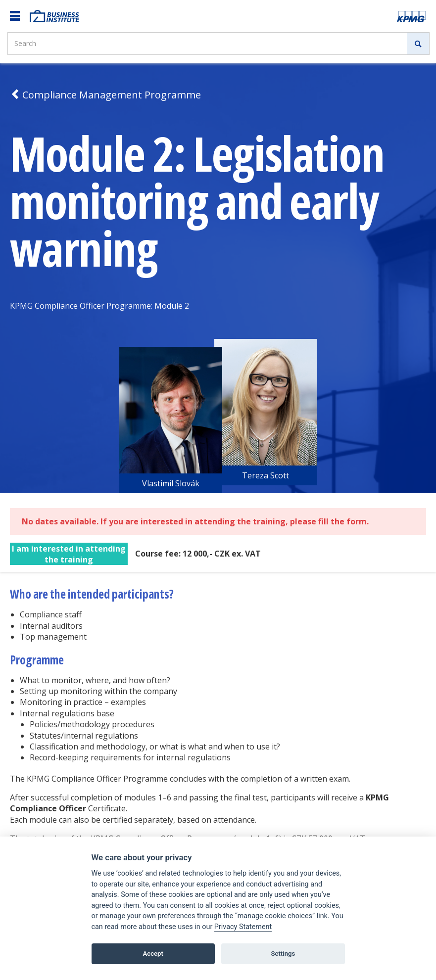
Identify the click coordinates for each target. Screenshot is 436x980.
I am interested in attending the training (69, 554)
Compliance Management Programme (105, 95)
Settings (283, 954)
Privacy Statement (243, 927)
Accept (153, 954)
